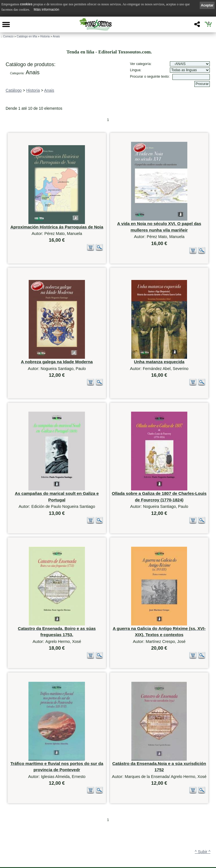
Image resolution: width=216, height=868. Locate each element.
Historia (45, 36)
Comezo (8, 36)
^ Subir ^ (203, 791)
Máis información (47, 10)
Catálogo (14, 90)
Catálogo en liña (27, 36)
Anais (56, 36)
